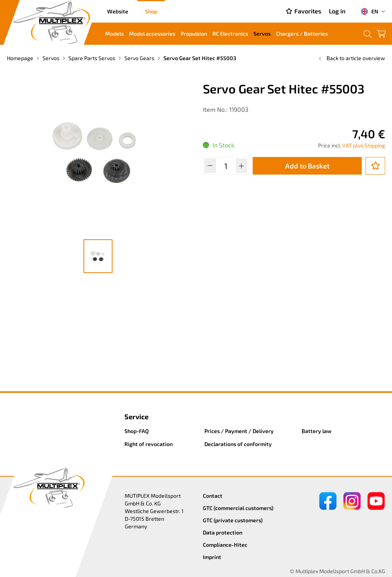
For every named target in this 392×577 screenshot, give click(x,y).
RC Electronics (230, 34)
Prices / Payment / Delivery (239, 431)
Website (118, 11)
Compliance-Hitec (225, 545)
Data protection (223, 532)
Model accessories (152, 34)
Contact (213, 496)
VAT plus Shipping (364, 145)
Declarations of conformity (238, 444)
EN (369, 11)
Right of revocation (149, 444)
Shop (151, 11)
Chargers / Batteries (302, 34)
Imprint (212, 557)
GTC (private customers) (233, 520)
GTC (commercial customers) (238, 508)
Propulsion (194, 34)
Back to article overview (351, 58)
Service (136, 417)
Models (114, 34)
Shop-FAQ (137, 431)
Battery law (317, 431)
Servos (262, 34)
